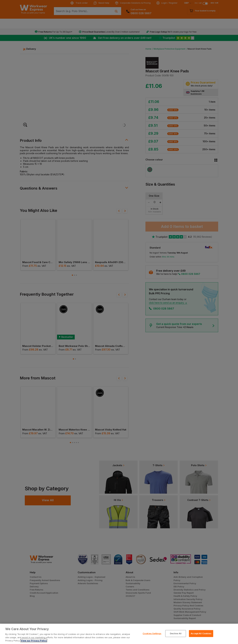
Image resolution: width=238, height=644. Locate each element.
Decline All (176, 633)
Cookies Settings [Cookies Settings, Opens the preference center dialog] (152, 633)
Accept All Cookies (201, 633)
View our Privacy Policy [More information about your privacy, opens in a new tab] (34, 641)
